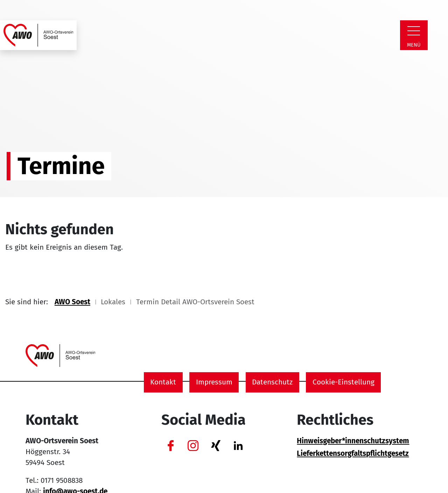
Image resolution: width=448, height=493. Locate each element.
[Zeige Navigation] (414, 31)
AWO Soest (72, 302)
